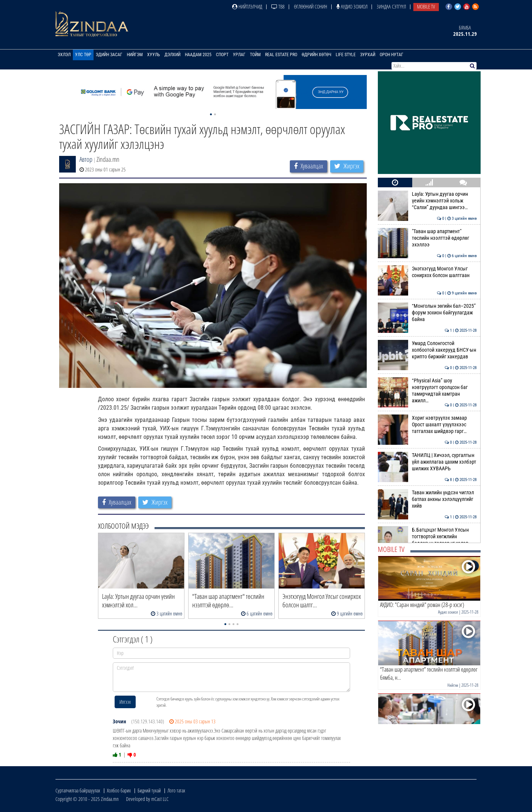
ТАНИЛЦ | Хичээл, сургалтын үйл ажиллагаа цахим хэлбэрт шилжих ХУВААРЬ (427, 462)
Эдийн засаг (109, 55)
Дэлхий (172, 55)
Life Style (346, 55)
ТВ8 (278, 6)
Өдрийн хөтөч (316, 55)
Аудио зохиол (352, 6)
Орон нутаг (392, 55)
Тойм (255, 55)
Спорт (222, 55)
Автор (86, 159)
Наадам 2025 (198, 55)
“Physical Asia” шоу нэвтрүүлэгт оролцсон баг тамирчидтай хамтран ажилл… (427, 391)
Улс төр (83, 55)
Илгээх (125, 702)
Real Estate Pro (281, 55)
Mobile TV (426, 6)
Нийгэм (135, 55)
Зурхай (368, 55)
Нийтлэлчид (247, 6)
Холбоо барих (119, 790)
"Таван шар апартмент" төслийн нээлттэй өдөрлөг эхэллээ (427, 238)
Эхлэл (64, 55)
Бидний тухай (149, 790)
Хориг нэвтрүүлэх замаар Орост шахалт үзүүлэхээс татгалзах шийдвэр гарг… (427, 425)
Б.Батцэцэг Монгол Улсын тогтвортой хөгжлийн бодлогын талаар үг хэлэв (427, 537)
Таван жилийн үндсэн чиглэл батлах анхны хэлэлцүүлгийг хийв (427, 499)
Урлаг (239, 55)
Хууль (154, 55)
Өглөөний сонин (311, 6)
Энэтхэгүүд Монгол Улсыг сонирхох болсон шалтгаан (427, 272)
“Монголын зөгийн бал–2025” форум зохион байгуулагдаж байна (427, 313)
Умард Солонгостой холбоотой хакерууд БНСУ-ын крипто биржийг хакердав (427, 350)
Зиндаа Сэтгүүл (391, 6)
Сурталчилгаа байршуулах (78, 790)
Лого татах (176, 790)
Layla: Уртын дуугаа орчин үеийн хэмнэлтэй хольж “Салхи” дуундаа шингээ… (427, 201)
